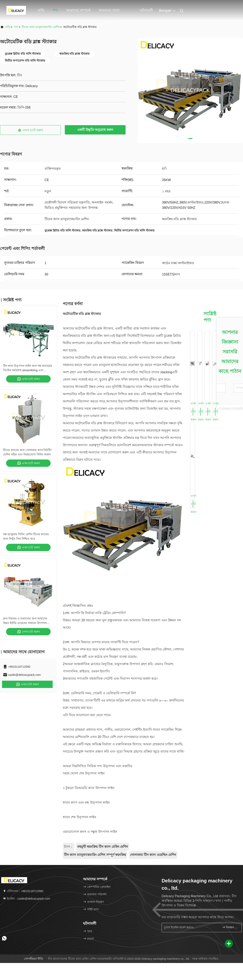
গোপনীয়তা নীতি (34, 959)
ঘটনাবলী (146, 10)
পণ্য (55, 10)
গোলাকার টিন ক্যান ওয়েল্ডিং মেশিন (153, 855)
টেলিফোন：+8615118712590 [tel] (23, 891)
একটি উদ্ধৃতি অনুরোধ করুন (95, 130)
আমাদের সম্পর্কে (78, 10)
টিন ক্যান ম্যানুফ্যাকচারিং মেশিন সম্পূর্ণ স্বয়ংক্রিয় (95, 855)
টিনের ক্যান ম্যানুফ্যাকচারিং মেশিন (41, 27)
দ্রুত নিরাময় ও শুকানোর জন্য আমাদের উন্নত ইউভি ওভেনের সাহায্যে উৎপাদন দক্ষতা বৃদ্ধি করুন (25, 623)
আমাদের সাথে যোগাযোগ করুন (110, 12)
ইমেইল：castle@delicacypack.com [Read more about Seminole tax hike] (26, 899)
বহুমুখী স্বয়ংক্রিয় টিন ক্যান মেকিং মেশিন (103, 847)
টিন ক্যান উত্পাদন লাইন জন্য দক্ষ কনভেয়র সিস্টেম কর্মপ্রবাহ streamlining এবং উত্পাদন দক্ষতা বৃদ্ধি (28, 370)
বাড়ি (41, 10)
